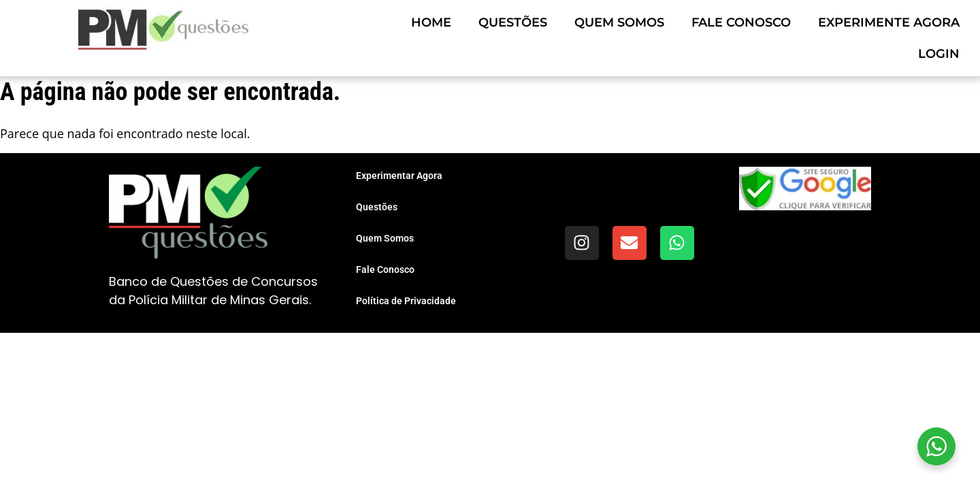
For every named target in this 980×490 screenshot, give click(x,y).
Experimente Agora (889, 22)
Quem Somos (619, 22)
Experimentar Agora (399, 176)
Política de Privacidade (406, 301)
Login (939, 54)
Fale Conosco (741, 22)
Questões (513, 22)
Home (431, 22)
